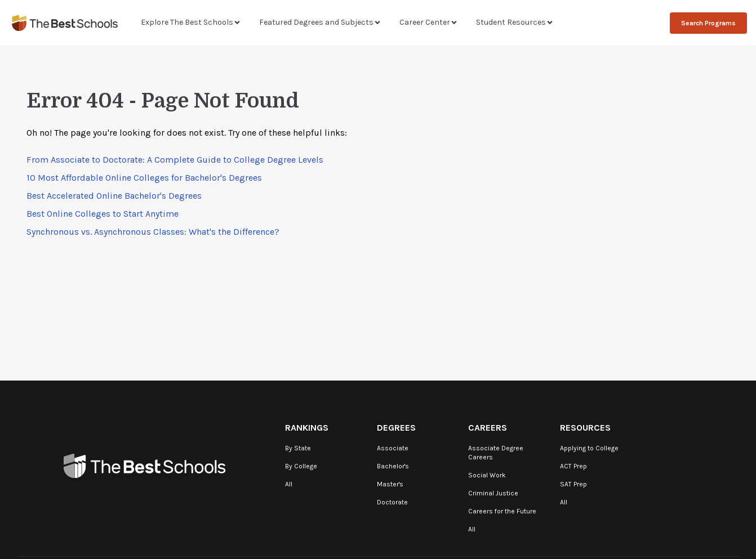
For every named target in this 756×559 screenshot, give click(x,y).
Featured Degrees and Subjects (320, 22)
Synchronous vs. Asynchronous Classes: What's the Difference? (153, 232)
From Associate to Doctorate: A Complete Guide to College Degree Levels (175, 160)
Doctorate (392, 502)
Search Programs (708, 23)
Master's (390, 484)
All (289, 484)
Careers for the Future (502, 511)
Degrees (396, 428)
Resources (585, 428)
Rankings (307, 428)
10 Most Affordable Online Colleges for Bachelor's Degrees (144, 178)
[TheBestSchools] (65, 23)
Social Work (487, 475)
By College (301, 466)
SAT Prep (573, 484)
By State (298, 448)
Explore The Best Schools (191, 22)
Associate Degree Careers (496, 453)
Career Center (429, 22)
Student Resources (515, 22)
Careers (488, 428)
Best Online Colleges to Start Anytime (103, 214)
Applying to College (589, 448)
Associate (393, 448)
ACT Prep (573, 466)
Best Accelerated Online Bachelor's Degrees (114, 196)
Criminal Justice (493, 493)
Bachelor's (393, 466)
